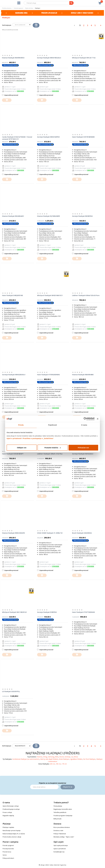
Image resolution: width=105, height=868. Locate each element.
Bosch (62, 757)
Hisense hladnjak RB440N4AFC (13, 216)
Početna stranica (7, 8)
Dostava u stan (58, 830)
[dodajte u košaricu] (7, 100)
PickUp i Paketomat (60, 834)
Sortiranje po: (7, 25)
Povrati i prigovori (8, 845)
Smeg (45, 757)
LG (72, 757)
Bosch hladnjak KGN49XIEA (82, 533)
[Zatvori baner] (98, 419)
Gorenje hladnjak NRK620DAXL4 (14, 375)
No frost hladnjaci (89, 759)
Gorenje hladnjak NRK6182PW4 (48, 137)
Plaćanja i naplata (8, 827)
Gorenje (67, 757)
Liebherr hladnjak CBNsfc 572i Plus (50, 454)
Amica (76, 757)
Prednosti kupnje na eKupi (11, 809)
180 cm (58, 764)
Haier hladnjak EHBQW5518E (12, 295)
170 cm (64, 764)
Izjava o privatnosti (60, 849)
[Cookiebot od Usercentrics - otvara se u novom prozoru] (85, 419)
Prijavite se (68, 787)
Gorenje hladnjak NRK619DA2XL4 (49, 58)
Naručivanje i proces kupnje (12, 830)
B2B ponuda (57, 819)
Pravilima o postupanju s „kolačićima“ (38, 438)
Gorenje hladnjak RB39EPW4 (82, 216)
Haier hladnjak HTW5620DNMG (48, 375)
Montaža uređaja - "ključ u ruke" (64, 837)
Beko (57, 757)
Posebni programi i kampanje (63, 816)
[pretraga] (71, 3)
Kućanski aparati (18, 8)
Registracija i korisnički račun (63, 809)
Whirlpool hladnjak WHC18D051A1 (14, 612)
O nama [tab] (84, 425)
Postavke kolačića (53, 448)
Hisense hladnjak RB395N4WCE (13, 58)
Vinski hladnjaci (64, 759)
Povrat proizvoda (8, 849)
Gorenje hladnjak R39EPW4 (47, 612)
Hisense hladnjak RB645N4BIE (83, 375)
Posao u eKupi (7, 812)
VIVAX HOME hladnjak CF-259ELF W (50, 533)
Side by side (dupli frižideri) (49, 759)
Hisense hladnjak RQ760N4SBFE (49, 216)
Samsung (51, 757)
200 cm (52, 764)
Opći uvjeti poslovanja (61, 845)
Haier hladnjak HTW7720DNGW (83, 612)
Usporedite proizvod (10, 95)
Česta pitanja (58, 806)
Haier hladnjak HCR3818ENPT (13, 454)
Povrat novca (7, 852)
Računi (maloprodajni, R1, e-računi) (14, 834)
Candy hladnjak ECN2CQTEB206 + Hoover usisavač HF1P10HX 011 (17, 138)
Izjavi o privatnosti (14, 438)
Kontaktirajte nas (59, 852)
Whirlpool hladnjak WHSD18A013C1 (50, 295)
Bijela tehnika (29, 8)
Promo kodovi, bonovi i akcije (12, 837)
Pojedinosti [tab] (52, 425)
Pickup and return (8, 858)
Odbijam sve (22, 448)
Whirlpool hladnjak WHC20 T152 (84, 58)
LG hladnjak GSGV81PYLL (11, 691)
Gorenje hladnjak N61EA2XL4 (83, 454)
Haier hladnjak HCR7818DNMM (83, 137)
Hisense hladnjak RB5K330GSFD (13, 533)
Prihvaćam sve (83, 448)
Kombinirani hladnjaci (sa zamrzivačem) (26, 759)
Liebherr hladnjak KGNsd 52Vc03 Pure (86, 295)
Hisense (40, 757)
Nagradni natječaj (8, 816)
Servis (5, 855)
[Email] (44, 787)
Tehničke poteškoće (60, 812)
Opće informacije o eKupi (11, 806)
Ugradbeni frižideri (76, 759)
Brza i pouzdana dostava (62, 827)
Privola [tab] (21, 425)
